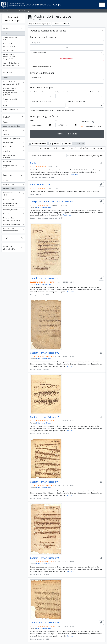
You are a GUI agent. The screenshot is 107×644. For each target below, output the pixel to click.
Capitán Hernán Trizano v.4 (45, 482)
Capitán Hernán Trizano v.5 (45, 558)
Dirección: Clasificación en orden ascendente (87, 148)
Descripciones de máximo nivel (43, 110)
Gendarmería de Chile (13, 110)
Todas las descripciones (65, 110)
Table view (78, 144)
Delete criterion (67, 59)
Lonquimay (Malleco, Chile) (13, 167)
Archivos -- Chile (13, 185)
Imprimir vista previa (38, 144)
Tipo (6, 238)
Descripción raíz (36, 77)
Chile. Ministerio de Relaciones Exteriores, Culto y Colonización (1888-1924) (13, 92)
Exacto (99, 126)
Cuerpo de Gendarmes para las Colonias (52, 202)
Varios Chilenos (13, 51)
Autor (6, 28)
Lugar (6, 117)
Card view (66, 144)
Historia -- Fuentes (13, 189)
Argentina (13, 151)
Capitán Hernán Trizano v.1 (45, 278)
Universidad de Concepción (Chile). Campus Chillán (13, 57)
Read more (74, 174)
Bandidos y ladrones (13, 210)
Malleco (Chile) (13, 147)
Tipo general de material (77, 101)
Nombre (8, 72)
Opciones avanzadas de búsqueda (48, 31)
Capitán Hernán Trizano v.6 (45, 623)
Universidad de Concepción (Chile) (13, 45)
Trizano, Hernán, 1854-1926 (13, 39)
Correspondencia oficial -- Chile (13, 194)
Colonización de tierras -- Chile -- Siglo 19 (13, 204)
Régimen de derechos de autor (41, 101)
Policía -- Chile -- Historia (13, 225)
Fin (56, 121)
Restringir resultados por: (13, 19)
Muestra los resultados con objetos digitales (85, 155)
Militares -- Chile (13, 200)
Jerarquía (54, 144)
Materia (7, 175)
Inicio (32, 121)
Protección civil (13, 214)
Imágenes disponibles (63, 92)
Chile (13, 106)
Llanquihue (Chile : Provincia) (13, 156)
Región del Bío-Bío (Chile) (13, 127)
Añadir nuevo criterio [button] (41, 67)
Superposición (88, 126)
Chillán (34, 163)
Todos (5, 33)
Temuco (13, 135)
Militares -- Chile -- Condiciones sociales (13, 230)
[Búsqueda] (67, 42)
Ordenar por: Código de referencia (53, 148)
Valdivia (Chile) (13, 143)
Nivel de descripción (9, 248)
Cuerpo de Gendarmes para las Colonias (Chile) (13, 64)
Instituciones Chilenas (42, 184)
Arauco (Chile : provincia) (13, 139)
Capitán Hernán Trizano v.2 (45, 353)
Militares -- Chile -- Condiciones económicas (13, 219)
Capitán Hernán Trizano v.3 (45, 417)
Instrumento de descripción (90, 92)
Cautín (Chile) (13, 162)
